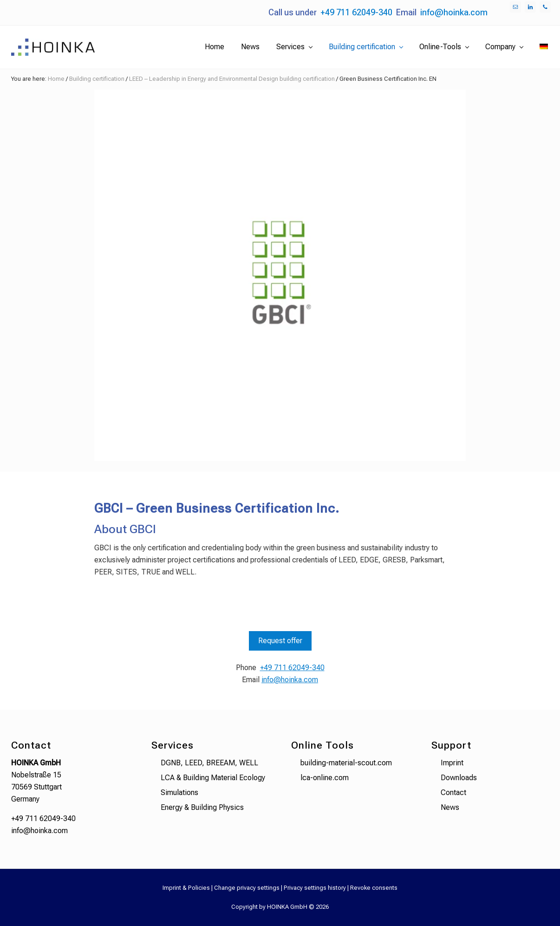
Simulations (179, 792)
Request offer (280, 641)
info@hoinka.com (454, 12)
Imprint (452, 763)
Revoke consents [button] (374, 888)
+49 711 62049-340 (356, 12)
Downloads (459, 778)
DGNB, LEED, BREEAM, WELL (209, 763)
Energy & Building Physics (202, 807)
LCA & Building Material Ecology (213, 778)
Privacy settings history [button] (315, 888)
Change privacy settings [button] (247, 888)
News (450, 807)
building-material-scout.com (346, 763)
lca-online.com (325, 778)
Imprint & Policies (186, 888)
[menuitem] (544, 47)
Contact (453, 792)
